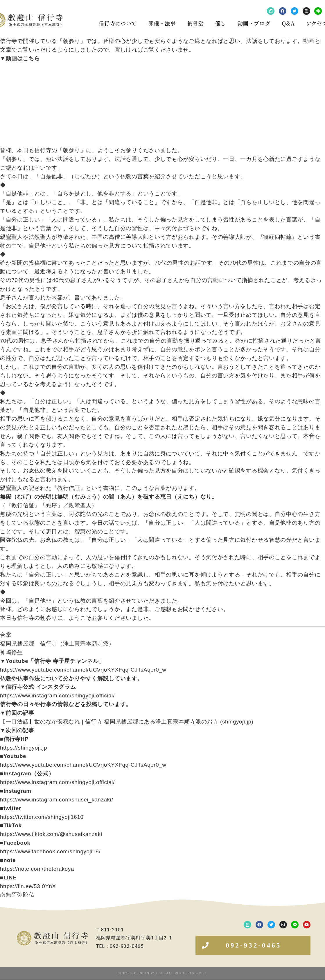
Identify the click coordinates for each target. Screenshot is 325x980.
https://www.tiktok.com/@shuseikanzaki (51, 834)
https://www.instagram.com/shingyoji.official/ (57, 696)
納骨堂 (195, 23)
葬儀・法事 (162, 23)
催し (221, 23)
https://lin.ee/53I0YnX (28, 886)
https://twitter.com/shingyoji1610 (42, 817)
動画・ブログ (254, 23)
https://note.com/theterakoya (37, 869)
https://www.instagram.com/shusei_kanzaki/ (57, 800)
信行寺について (118, 23)
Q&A (288, 23)
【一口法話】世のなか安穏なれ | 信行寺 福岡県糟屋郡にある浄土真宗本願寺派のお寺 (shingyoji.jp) (127, 722)
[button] (253, 946)
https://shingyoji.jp (24, 748)
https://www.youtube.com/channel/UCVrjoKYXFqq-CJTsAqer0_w (83, 670)
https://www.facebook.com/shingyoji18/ (50, 851)
